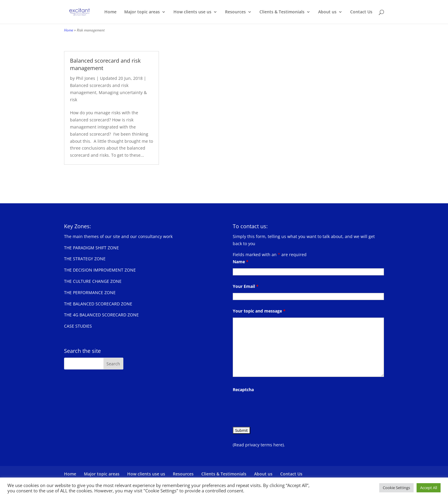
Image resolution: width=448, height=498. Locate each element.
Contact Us (361, 12)
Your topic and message (259, 311)
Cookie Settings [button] (396, 488)
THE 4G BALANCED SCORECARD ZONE (101, 315)
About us (327, 12)
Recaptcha (243, 390)
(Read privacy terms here (258, 445)
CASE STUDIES (78, 326)
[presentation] (278, 408)
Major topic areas (142, 12)
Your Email (246, 286)
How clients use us (192, 12)
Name (241, 262)
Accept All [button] (429, 488)
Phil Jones (86, 78)
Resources (235, 12)
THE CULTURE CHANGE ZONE (93, 281)
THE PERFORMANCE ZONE (90, 292)
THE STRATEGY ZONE (85, 259)
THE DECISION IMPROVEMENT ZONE (100, 270)
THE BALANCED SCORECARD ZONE (98, 304)
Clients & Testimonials (282, 12)
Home (110, 12)
